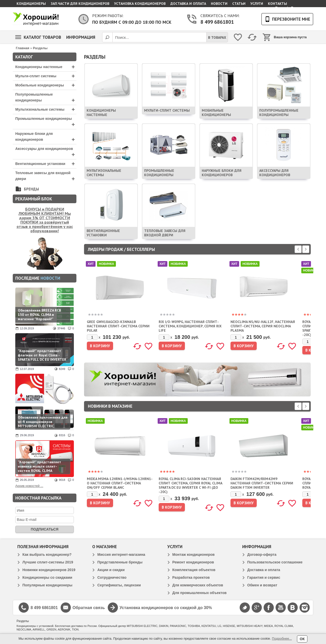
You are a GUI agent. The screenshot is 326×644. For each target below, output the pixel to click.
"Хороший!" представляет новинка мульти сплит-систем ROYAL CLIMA (39, 466)
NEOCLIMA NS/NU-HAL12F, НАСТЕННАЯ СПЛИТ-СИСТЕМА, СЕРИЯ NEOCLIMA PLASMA (263, 326)
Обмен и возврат (262, 585)
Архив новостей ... (29, 486)
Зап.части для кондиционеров (80, 4)
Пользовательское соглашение (275, 562)
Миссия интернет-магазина (121, 555)
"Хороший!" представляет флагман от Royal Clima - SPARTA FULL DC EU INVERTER (42, 355)
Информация (81, 37)
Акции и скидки (111, 570)
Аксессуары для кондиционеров (46, 152)
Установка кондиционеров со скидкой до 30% (166, 608)
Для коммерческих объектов (198, 585)
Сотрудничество (112, 577)
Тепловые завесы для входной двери (46, 176)
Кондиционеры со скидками (47, 577)
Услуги (257, 4)
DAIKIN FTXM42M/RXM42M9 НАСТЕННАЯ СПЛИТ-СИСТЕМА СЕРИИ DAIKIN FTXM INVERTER (262, 483)
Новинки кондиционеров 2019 (49, 570)
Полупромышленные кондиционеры (46, 98)
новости (50, 278)
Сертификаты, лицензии (119, 585)
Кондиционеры (31, 4)
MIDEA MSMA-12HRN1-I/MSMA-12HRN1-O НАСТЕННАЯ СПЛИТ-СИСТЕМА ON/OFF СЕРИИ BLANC (120, 483)
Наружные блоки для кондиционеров (46, 137)
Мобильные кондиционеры (46, 85)
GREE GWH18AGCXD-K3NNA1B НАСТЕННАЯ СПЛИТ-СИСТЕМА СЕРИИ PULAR (118, 326)
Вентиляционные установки (46, 164)
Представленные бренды (120, 562)
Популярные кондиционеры (47, 585)
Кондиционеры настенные (46, 67)
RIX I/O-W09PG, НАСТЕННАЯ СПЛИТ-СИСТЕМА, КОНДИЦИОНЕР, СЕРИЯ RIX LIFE (190, 326)
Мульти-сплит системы (46, 76)
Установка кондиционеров (140, 4)
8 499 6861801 (217, 22)
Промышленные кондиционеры (46, 122)
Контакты (277, 4)
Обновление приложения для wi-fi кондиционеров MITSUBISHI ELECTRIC (43, 422)
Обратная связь (89, 608)
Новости (219, 4)
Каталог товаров (38, 37)
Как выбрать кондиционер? (47, 555)
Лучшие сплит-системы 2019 (48, 562)
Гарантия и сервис (264, 577)
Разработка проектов (191, 577)
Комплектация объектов (194, 570)
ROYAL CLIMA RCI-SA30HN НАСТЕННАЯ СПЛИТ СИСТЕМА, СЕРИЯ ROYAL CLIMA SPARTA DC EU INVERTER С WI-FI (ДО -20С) (190, 485)
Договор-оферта (262, 555)
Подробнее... (282, 639)
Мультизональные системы (46, 110)
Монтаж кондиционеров (194, 555)
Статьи (239, 4)
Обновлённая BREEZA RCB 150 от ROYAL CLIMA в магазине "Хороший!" (39, 315)
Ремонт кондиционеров (193, 562)
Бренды (31, 189)
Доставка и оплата (188, 4)
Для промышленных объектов (200, 593)
